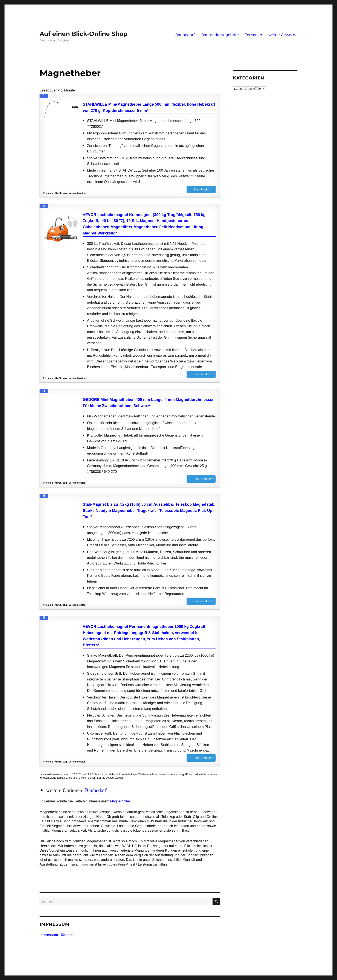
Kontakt (67, 935)
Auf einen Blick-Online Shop (83, 34)
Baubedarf (185, 35)
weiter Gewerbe (283, 35)
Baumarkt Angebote (220, 35)
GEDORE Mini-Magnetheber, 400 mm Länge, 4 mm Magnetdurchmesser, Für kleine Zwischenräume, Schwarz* (149, 403)
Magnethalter (120, 801)
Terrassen (254, 35)
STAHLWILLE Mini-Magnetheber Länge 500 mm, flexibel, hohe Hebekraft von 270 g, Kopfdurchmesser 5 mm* (149, 107)
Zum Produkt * (203, 189)
